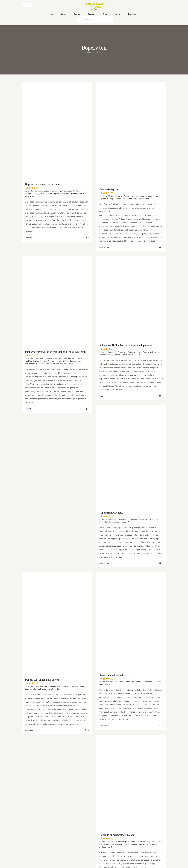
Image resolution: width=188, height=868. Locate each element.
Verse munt (29, 196)
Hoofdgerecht (49, 358)
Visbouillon (45, 364)
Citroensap (119, 199)
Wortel (130, 355)
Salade (121, 352)
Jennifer (30, 191)
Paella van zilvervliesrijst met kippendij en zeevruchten (57, 353)
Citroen (71, 358)
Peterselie (58, 361)
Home (89, 53)
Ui (83, 194)
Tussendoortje (153, 196)
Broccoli (148, 519)
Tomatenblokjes (31, 364)
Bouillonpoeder (47, 194)
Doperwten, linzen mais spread (57, 681)
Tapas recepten (141, 196)
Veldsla (124, 355)
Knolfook (116, 522)
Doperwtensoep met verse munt (57, 186)
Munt (142, 199)
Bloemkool (139, 682)
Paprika (51, 361)
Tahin (147, 199)
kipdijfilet (28, 361)
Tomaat (124, 522)
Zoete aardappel (106, 847)
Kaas (110, 522)
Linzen (44, 689)
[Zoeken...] (95, 20)
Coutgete (155, 519)
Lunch (54, 191)
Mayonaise (134, 844)
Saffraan (66, 361)
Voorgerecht (30, 194)
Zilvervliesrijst (68, 364)
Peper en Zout (144, 844)
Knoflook (66, 194)
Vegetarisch (77, 191)
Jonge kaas (157, 682)
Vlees (60, 358)
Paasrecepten (129, 196)
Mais (50, 689)
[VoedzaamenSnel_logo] (94, 4)
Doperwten (57, 194)
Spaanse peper (75, 361)
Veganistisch (67, 191)
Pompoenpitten (105, 684)
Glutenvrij (47, 191)
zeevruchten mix (56, 364)
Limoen (110, 355)
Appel (140, 352)
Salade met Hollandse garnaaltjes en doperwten (131, 347)
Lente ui (126, 844)
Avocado (109, 844)
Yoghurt (137, 355)
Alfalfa (135, 352)
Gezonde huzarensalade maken (131, 836)
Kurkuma (44, 361)
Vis (56, 358)
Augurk (102, 844)
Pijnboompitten (76, 194)
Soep (59, 191)
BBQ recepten (123, 842)
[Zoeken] (81, 20)
